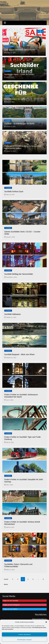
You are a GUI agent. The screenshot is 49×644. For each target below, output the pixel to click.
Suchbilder (8, 71)
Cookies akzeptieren (24, 634)
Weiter (6, 584)
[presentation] (38, 31)
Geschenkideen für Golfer (15, 99)
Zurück (6, 579)
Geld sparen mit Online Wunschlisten (20, 50)
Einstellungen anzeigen (24, 640)
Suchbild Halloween (13, 314)
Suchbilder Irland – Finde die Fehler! (19, 74)
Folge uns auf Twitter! (10, 609)
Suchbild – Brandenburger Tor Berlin (19, 124)
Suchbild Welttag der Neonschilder (19, 274)
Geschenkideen (9, 46)
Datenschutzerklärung (39, 619)
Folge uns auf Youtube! (10, 601)
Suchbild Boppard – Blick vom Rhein (19, 354)
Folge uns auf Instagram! (11, 605)
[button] (46, 622)
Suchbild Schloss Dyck (14, 191)
